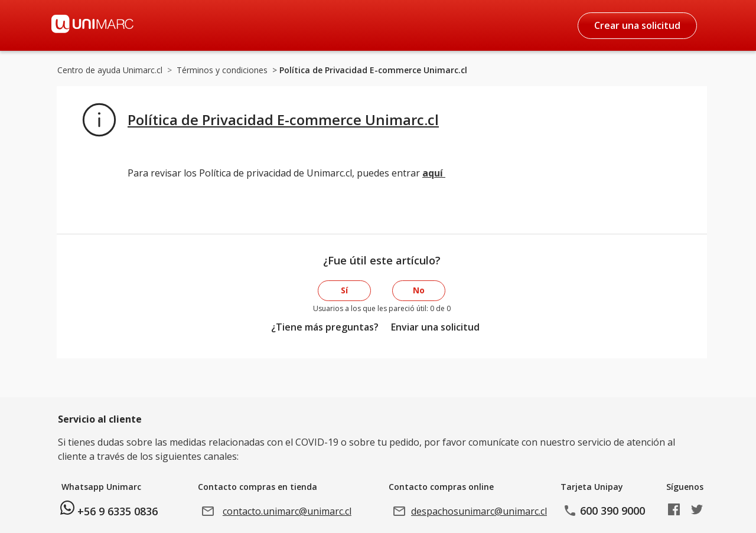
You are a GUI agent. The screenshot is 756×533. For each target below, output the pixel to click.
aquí (434, 173)
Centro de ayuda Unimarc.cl (110, 70)
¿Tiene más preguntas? (325, 327)
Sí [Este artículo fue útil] (344, 290)
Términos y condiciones (222, 70)
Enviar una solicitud (435, 327)
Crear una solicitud (637, 25)
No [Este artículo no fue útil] (419, 290)
